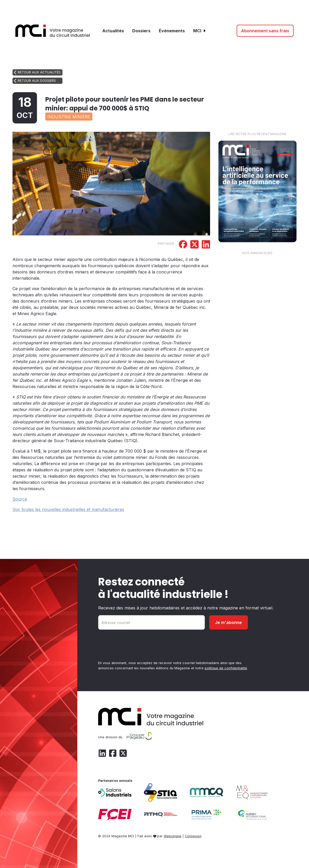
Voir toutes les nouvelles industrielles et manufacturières (68, 509)
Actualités (113, 31)
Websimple (173, 836)
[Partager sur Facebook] (183, 245)
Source (20, 499)
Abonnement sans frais (265, 31)
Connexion (193, 836)
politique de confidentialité (226, 668)
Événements (172, 31)
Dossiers (141, 31)
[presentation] (138, 646)
